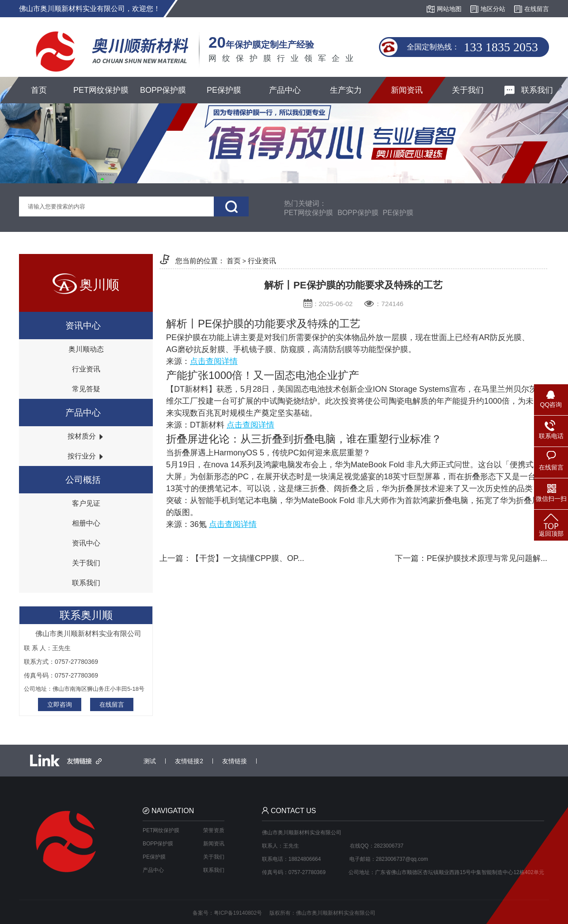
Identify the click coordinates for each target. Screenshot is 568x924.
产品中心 (285, 90)
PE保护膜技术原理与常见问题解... (487, 558)
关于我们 (468, 90)
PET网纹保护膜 (101, 90)
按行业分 (86, 456)
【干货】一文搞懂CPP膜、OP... (248, 558)
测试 (150, 761)
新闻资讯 (407, 90)
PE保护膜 (224, 90)
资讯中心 (86, 543)
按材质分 (86, 436)
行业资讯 (86, 369)
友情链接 (235, 761)
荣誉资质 (214, 830)
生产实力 (346, 90)
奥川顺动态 (86, 349)
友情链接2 (189, 761)
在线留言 (112, 704)
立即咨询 (60, 704)
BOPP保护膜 (163, 90)
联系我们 (529, 91)
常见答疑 (86, 389)
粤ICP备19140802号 (238, 913)
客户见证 (86, 503)
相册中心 (86, 523)
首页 (39, 90)
